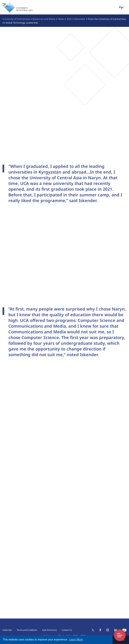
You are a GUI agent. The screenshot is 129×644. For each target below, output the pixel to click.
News (61, 19)
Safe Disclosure (49, 630)
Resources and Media (44, 19)
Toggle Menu (120, 635)
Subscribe (7, 630)
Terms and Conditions (27, 630)
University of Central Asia (16, 19)
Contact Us (67, 630)
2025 (69, 19)
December (80, 19)
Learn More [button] (76, 640)
